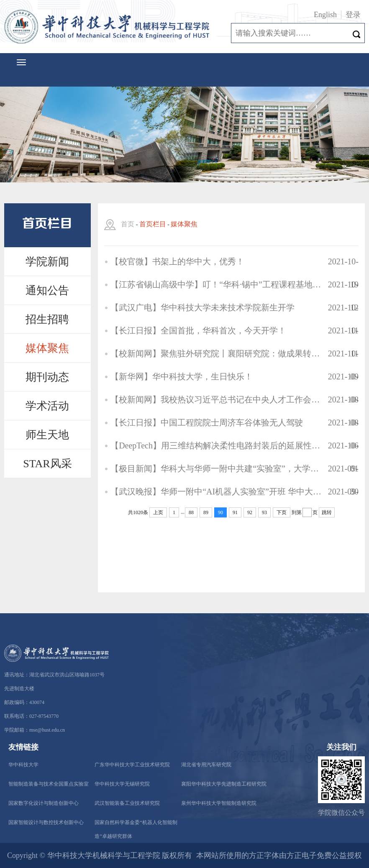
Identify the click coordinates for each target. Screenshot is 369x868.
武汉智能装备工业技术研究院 (127, 803)
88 (191, 512)
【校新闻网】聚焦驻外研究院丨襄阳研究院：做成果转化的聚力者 (216, 353)
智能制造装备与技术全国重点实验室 (49, 784)
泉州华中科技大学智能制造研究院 (219, 803)
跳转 (327, 512)
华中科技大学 (23, 765)
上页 (158, 512)
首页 (128, 224)
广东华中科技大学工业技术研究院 (132, 765)
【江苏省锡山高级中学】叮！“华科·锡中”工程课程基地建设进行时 (216, 284)
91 (235, 512)
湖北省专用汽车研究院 (206, 765)
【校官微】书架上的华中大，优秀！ (177, 261)
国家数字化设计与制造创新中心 (44, 803)
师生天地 (47, 435)
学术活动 (47, 406)
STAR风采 (47, 464)
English (325, 15)
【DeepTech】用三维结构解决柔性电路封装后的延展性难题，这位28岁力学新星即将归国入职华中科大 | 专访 (216, 446)
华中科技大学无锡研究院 (122, 784)
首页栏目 (153, 224)
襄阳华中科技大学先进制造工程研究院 (224, 784)
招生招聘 (47, 319)
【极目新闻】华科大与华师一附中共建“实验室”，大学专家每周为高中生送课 (216, 469)
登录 (353, 15)
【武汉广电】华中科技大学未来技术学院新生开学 (202, 307)
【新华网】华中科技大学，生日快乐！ (182, 376)
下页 (282, 512)
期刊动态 (47, 377)
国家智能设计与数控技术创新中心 (46, 822)
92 (250, 512)
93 (264, 512)
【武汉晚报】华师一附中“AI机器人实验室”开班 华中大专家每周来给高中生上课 (216, 492)
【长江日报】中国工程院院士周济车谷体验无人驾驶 (207, 422)
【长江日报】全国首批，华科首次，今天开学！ (198, 330)
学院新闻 (47, 262)
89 (206, 512)
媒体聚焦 (47, 348)
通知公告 (47, 291)
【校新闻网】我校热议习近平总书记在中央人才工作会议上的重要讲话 (216, 399)
